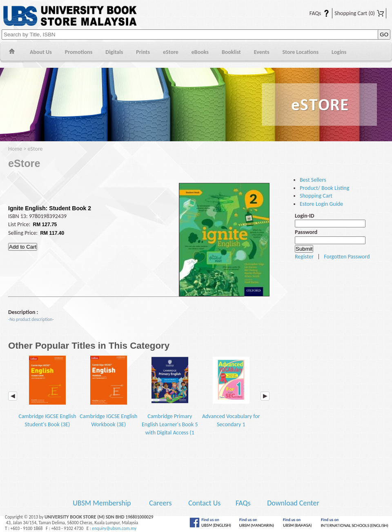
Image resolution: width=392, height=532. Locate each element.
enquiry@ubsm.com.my (114, 528)
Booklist (231, 52)
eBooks (200, 52)
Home (12, 52)
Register (304, 257)
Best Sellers (313, 180)
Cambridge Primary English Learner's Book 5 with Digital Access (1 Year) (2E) (170, 400)
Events (262, 52)
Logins (339, 52)
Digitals (114, 52)
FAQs (314, 13)
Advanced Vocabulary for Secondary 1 (231, 392)
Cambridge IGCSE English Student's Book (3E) (47, 392)
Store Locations (301, 52)
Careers (160, 503)
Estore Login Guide (321, 204)
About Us (41, 52)
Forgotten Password (347, 257)
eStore (171, 52)
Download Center (293, 503)
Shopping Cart (359, 13)
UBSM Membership (102, 503)
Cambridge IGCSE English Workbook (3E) (108, 392)
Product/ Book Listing (324, 188)
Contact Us (205, 503)
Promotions (79, 52)
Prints (143, 52)
